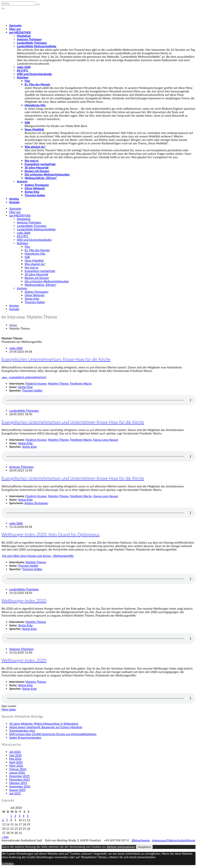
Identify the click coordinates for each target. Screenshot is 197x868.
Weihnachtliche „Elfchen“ (41, 178)
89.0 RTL (23, 70)
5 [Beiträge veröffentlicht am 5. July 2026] (28, 816)
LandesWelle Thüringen (32, 43)
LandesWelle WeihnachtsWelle (37, 46)
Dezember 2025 (19, 776)
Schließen (8, 863)
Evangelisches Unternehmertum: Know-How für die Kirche (56, 359)
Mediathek (24, 36)
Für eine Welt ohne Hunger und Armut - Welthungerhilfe (38, 556)
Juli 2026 (15, 752)
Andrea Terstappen (37, 185)
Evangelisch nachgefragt (40, 164)
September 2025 (20, 786)
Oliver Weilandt (35, 188)
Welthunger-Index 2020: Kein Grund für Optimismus (51, 534)
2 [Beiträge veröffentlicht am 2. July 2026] (15, 816)
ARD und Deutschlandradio (34, 74)
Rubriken (23, 77)
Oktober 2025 (18, 783)
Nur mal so (32, 161)
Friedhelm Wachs (81, 383)
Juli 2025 (15, 793)
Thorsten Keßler (35, 195)
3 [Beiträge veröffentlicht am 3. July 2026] (20, 816)
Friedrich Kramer (36, 383)
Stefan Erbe (32, 192)
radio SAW (24, 67)
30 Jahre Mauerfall (37, 167)
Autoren (22, 181)
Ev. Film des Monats (37, 84)
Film (27, 81)
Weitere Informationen (121, 847)
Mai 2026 (15, 759)
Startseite (15, 25)
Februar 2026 (18, 769)
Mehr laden (9, 709)
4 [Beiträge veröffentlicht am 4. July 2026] (24, 816)
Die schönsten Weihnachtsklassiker (47, 174)
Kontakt (14, 202)
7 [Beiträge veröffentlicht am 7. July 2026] (7, 820)
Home (13, 325)
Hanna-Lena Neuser (106, 440)
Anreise (14, 199)
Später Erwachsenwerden (25, 737)
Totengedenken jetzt (22, 731)
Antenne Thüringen (29, 39)
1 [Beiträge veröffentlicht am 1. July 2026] (11, 816)
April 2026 (16, 762)
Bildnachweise (140, 840)
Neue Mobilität (34, 129)
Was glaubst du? (35, 147)
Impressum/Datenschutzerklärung (173, 840)
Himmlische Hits (35, 105)
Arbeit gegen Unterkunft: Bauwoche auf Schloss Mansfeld (46, 727)
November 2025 (20, 779)
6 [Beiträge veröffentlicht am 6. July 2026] (3, 820)
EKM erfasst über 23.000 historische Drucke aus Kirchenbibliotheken (53, 734)
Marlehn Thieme (58, 383)
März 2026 (16, 766)
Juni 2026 (15, 755)
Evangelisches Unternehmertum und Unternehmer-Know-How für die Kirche (73, 422)
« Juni (5, 837)
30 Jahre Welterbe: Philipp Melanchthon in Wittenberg (44, 724)
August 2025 (17, 790)
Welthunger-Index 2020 (24, 601)
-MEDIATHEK (20, 32)
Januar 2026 (17, 773)
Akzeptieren (144, 847)
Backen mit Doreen (37, 171)
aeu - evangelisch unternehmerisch (24, 377)
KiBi (27, 122)
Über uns (15, 29)
